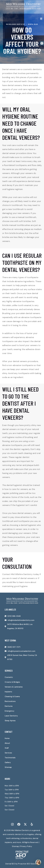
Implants (8, 692)
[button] (42, 43)
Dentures (9, 706)
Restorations (10, 701)
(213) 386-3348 (14, 616)
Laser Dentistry (11, 716)
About (7, 743)
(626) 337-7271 (14, 647)
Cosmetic (9, 677)
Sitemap (8, 767)
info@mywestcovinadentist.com (21, 651)
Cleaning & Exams (12, 697)
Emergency (10, 711)
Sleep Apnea (10, 721)
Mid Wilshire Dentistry (20, 830)
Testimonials (10, 758)
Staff (7, 748)
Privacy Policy (26, 846)
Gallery (8, 762)
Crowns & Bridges (12, 682)
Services (8, 753)
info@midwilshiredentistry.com (21, 620)
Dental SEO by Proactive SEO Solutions (22, 864)
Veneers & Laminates (14, 687)
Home (7, 738)
